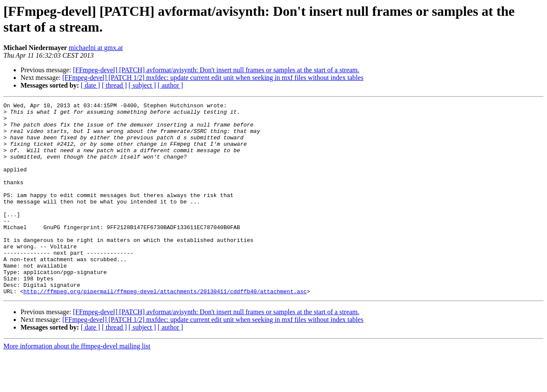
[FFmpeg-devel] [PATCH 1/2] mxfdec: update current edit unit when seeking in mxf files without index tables (213, 78)
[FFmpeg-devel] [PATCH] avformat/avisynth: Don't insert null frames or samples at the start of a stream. (216, 70)
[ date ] (90, 85)
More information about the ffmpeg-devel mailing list (77, 385)
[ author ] (171, 85)
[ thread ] (114, 85)
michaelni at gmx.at (96, 48)
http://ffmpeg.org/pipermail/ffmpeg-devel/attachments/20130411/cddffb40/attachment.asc (165, 330)
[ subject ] (142, 85)
